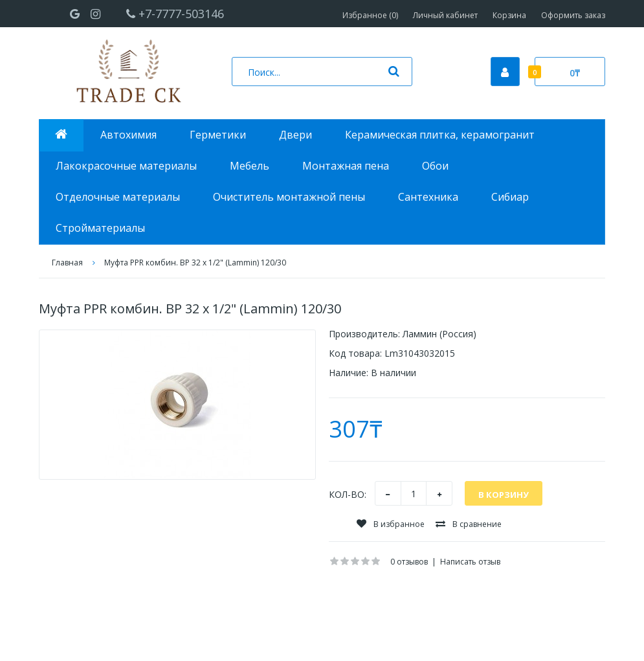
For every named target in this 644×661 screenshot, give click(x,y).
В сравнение (469, 524)
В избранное (391, 524)
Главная (67, 263)
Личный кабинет (445, 15)
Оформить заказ (573, 15)
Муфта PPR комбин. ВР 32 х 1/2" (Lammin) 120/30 (195, 263)
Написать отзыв (470, 562)
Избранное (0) (370, 15)
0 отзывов (409, 562)
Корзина (509, 15)
